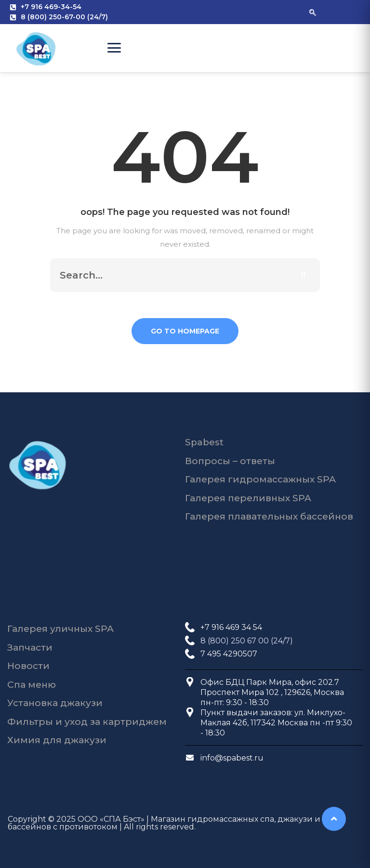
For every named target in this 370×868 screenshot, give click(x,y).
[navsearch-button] (313, 12)
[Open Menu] (114, 48)
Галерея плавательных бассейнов (269, 516)
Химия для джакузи (57, 740)
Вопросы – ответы (230, 461)
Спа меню (32, 685)
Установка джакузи (55, 703)
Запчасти (30, 648)
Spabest (204, 442)
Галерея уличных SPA (60, 629)
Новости (28, 666)
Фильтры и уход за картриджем (87, 722)
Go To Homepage (185, 331)
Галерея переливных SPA (248, 498)
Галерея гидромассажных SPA (260, 479)
